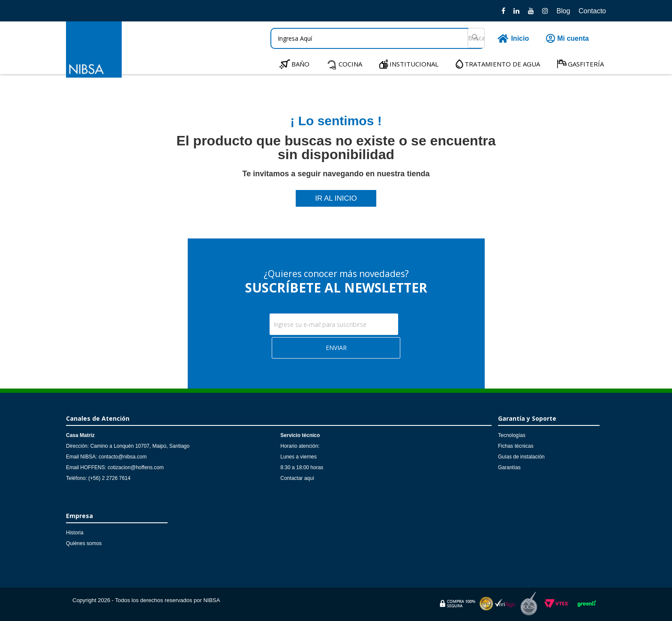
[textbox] (378, 38)
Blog (563, 11)
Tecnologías (512, 435)
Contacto (592, 11)
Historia (75, 533)
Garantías (509, 467)
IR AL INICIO (336, 198)
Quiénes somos (84, 543)
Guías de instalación (521, 457)
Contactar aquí (297, 478)
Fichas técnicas (516, 446)
